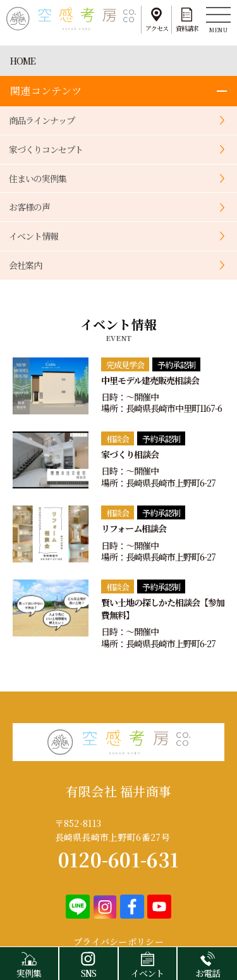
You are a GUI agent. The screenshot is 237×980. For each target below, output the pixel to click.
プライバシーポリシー (118, 941)
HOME (23, 61)
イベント (148, 963)
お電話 (207, 963)
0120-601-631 (119, 859)
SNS (88, 963)
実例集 (29, 963)
